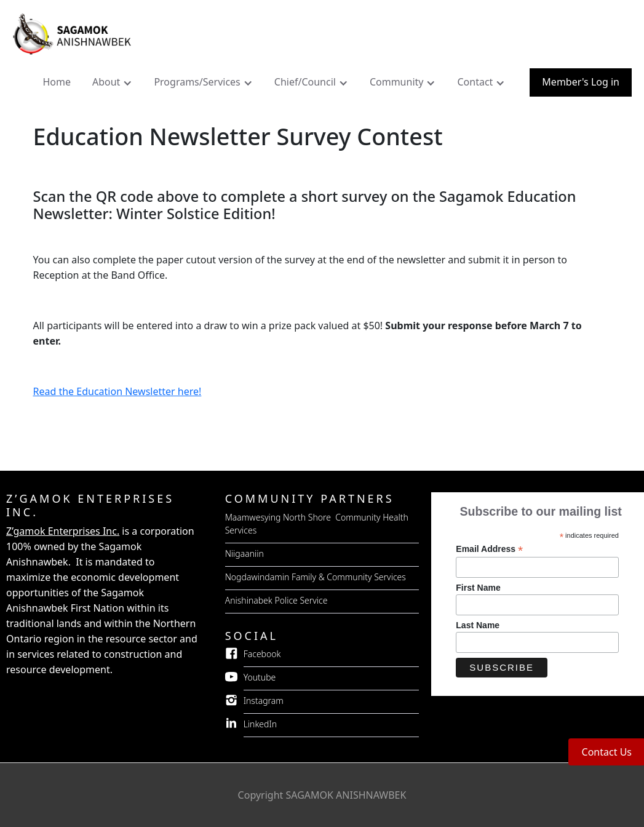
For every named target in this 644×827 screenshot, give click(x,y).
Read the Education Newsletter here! (117, 391)
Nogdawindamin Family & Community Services (316, 577)
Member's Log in (581, 82)
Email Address (489, 549)
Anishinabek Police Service (276, 600)
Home (57, 82)
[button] (114, 85)
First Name (478, 588)
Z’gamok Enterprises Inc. (63, 531)
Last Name (478, 625)
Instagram (264, 701)
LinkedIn (260, 724)
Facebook (262, 654)
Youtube (260, 677)
